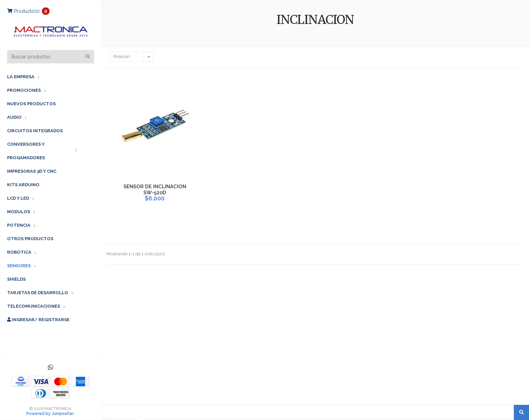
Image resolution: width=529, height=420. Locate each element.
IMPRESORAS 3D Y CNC (32, 171)
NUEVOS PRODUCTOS (31, 104)
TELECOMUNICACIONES (34, 306)
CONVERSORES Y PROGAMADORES (26, 151)
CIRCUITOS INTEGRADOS (35, 131)
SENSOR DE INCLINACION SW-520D (155, 190)
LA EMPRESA (21, 77)
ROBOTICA (19, 252)
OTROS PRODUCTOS (30, 239)
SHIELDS (16, 279)
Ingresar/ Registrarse (38, 320)
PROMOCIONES (24, 90)
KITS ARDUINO (23, 185)
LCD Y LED (18, 198)
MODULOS (19, 212)
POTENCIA (19, 225)
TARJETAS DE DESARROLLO (38, 293)
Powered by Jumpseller (50, 414)
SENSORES (19, 266)
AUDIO (14, 117)
